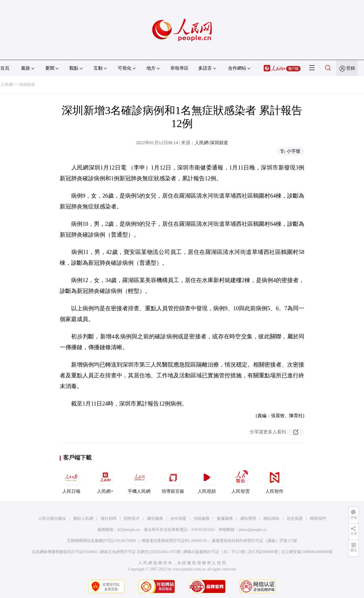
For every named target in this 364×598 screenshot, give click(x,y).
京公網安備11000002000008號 (307, 552)
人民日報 (71, 481)
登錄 (351, 68)
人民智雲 (241, 481)
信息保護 (295, 519)
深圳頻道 (27, 85)
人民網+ (105, 481)
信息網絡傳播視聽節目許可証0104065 (64, 552)
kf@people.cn (129, 530)
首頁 (5, 68)
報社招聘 (109, 519)
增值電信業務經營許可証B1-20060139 (174, 541)
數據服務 (225, 519)
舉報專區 (179, 68)
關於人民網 (83, 519)
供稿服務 (202, 519)
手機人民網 (139, 481)
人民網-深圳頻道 (211, 143)
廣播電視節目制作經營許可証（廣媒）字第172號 (254, 541)
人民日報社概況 (52, 519)
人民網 (7, 85)
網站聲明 (248, 519)
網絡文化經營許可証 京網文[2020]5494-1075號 (140, 552)
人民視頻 (207, 481)
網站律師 (271, 519)
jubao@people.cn (253, 530)
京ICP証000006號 (263, 552)
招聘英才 (132, 519)
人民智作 (274, 481)
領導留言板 (173, 481)
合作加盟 (178, 519)
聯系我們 (318, 519)
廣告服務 (155, 519)
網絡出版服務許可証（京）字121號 (214, 552)
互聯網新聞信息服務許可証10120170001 (102, 541)
